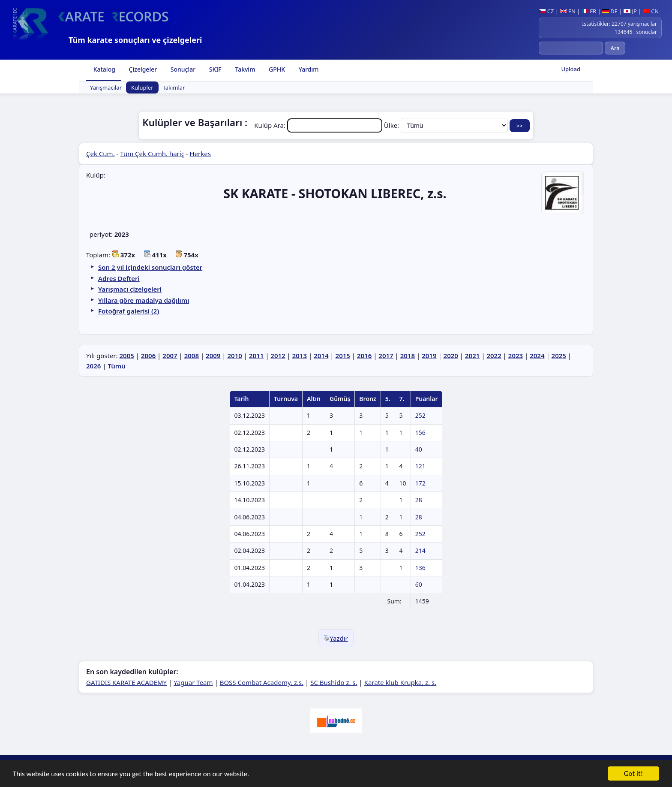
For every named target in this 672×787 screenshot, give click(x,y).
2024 (537, 356)
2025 (559, 356)
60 (419, 584)
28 (419, 500)
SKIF (214, 69)
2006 (148, 356)
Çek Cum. (100, 154)
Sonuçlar (182, 69)
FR (589, 11)
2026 (93, 366)
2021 (472, 356)
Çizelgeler (142, 69)
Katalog (103, 69)
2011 (256, 356)
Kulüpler (142, 87)
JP (630, 11)
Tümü (116, 366)
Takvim (244, 69)
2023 (516, 356)
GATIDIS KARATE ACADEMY (126, 682)
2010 (235, 356)
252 (420, 415)
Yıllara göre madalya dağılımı (144, 300)
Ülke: (447, 125)
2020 (451, 356)
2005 (126, 356)
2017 (386, 356)
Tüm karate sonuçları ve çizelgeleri (135, 40)
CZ (546, 11)
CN (651, 11)
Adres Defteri (119, 278)
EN (568, 11)
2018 (408, 356)
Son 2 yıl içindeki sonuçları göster (150, 267)
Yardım (308, 69)
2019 (429, 356)
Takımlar (174, 87)
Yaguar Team (193, 682)
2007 (170, 356)
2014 (321, 356)
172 (420, 483)
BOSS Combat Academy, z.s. (262, 682)
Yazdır (336, 638)
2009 (213, 356)
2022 (494, 356)
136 (420, 568)
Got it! (633, 774)
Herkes (200, 154)
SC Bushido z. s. (334, 682)
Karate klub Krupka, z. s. (400, 682)
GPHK (276, 69)
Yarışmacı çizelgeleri (130, 289)
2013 (300, 356)
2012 (278, 356)
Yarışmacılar (106, 87)
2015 (343, 356)
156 (420, 433)
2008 (192, 356)
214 (420, 550)
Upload (571, 69)
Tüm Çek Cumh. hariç (152, 154)
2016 (364, 356)
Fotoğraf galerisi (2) (129, 311)
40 (419, 449)
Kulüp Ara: (319, 125)
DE (610, 11)
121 (420, 466)
